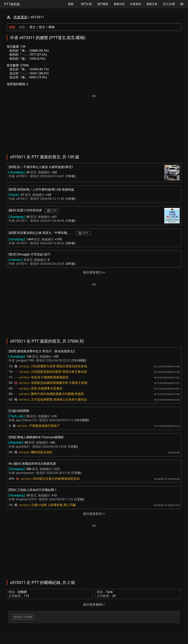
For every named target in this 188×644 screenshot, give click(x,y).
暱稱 (52, 27)
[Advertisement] (94, 122)
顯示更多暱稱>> (94, 605)
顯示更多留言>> (94, 514)
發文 (32, 27)
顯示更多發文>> (94, 272)
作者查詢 (20, 17)
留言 (42, 27)
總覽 (12, 27)
